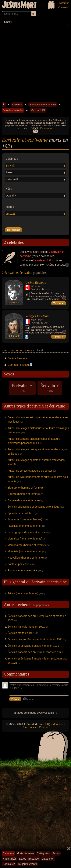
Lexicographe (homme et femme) (27, 532)
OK (35, 131)
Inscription (64, 3)
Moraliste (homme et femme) (25, 551)
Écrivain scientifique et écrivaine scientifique (33, 507)
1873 (33, 287)
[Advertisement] (35, 64)
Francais (35, 323)
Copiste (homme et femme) (24, 494)
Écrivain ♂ (50, 388)
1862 (33, 320)
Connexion (64, 7)
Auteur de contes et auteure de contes (30, 471)
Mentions (58, 724)
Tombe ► (59, 303)
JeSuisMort (19, 5)
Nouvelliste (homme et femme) (26, 558)
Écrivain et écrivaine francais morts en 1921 (33, 646)
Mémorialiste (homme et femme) (27, 545)
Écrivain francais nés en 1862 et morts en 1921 (35, 652)
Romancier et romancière (22, 570)
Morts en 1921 (38, 110)
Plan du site (30, 727)
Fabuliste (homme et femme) (25, 526)
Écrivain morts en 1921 (21, 633)
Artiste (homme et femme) (43, 105)
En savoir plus (47, 128)
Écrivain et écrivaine (13, 110)
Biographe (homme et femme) (25, 488)
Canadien (35, 289)
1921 (40, 287)
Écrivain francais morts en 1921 (26, 627)
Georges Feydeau (37, 316)
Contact (44, 727)
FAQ (48, 724)
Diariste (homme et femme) (24, 500)
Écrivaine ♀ (22, 388)
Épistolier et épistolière (21, 513)
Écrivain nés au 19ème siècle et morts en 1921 (35, 639)
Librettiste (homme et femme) (25, 539)
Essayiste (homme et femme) (25, 519)
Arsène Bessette (35, 283)
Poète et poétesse (18, 564)
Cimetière (17, 105)
